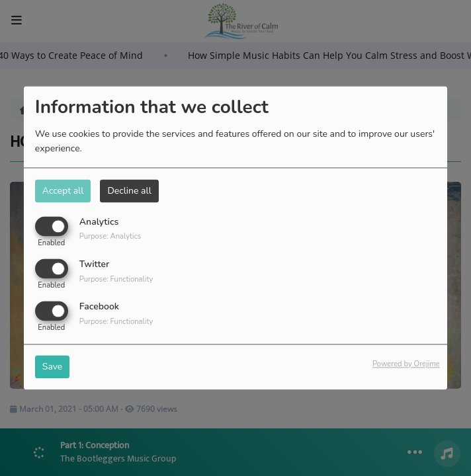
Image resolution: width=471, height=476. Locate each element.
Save (53, 367)
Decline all (129, 191)
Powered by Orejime (406, 365)
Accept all (63, 191)
